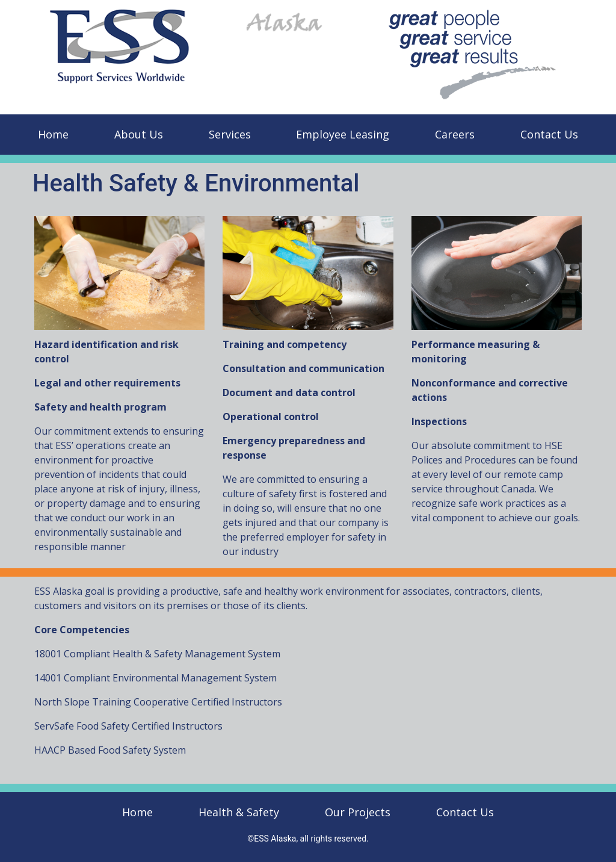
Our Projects (358, 812)
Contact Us (549, 134)
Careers (455, 134)
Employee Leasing (343, 134)
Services (230, 134)
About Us (139, 134)
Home (53, 134)
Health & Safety (239, 812)
